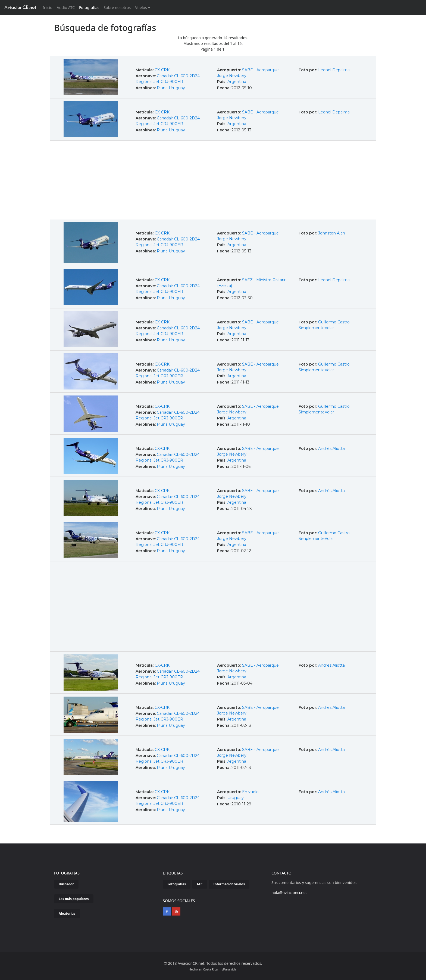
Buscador (66, 884)
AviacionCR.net (20, 7)
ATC (200, 884)
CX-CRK (162, 70)
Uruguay (236, 798)
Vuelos (141, 7)
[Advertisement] (213, 181)
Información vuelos (229, 884)
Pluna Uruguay (171, 88)
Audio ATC (66, 7)
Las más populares (74, 899)
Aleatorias (67, 913)
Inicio (49, 7)
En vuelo (250, 792)
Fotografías (89, 7)
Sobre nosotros (117, 7)
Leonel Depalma (334, 70)
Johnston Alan (332, 233)
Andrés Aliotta (331, 449)
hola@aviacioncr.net (289, 893)
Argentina (237, 82)
